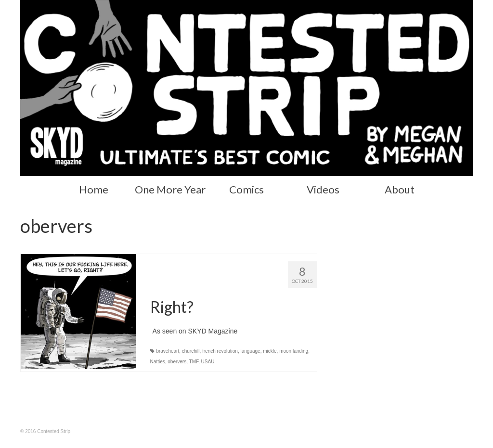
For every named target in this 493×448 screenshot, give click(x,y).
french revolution (220, 351)
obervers (177, 362)
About (400, 189)
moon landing (294, 351)
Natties (158, 362)
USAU (208, 362)
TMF (194, 362)
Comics (246, 189)
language (251, 351)
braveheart (168, 351)
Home (94, 189)
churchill (191, 351)
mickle (270, 351)
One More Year (170, 189)
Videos (323, 189)
